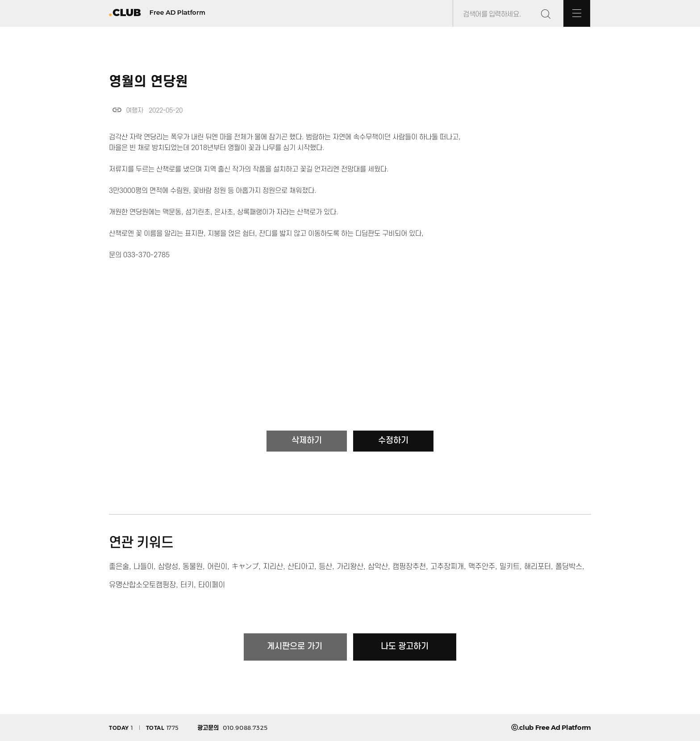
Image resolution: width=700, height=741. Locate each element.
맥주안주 (482, 567)
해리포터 (537, 567)
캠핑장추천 (409, 567)
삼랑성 (168, 567)
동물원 (193, 567)
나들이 (144, 567)
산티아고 (301, 567)
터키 (187, 585)
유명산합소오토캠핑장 (142, 585)
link (117, 110)
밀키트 (510, 567)
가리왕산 (350, 567)
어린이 (217, 567)
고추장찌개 (447, 567)
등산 (325, 567)
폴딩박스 (569, 567)
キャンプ (245, 567)
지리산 (273, 567)
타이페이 (212, 585)
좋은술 (119, 567)
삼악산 (378, 567)
